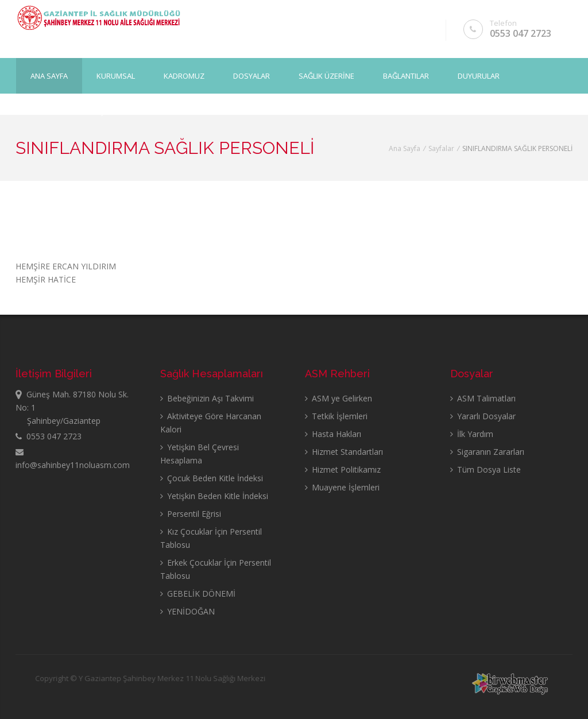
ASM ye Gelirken (339, 398)
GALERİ (43, 111)
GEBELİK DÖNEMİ (198, 594)
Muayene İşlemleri (342, 487)
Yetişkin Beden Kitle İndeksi (214, 496)
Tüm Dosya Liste (486, 469)
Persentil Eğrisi (191, 514)
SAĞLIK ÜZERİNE (326, 75)
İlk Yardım (472, 434)
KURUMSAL (116, 75)
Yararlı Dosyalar (483, 416)
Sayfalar (441, 148)
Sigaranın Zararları (487, 452)
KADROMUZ (184, 75)
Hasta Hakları (333, 434)
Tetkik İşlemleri (336, 416)
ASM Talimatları (483, 398)
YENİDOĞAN (187, 611)
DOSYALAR (252, 75)
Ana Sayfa (49, 75)
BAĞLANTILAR (406, 75)
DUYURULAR (479, 75)
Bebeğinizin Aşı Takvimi (207, 398)
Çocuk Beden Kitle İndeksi (212, 478)
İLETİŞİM (98, 111)
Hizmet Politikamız (343, 469)
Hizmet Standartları (344, 452)
